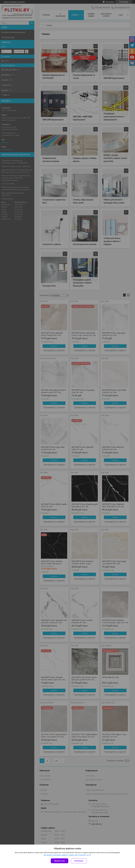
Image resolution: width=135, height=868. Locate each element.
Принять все (60, 861)
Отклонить (79, 861)
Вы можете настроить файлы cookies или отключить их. (67, 855)
